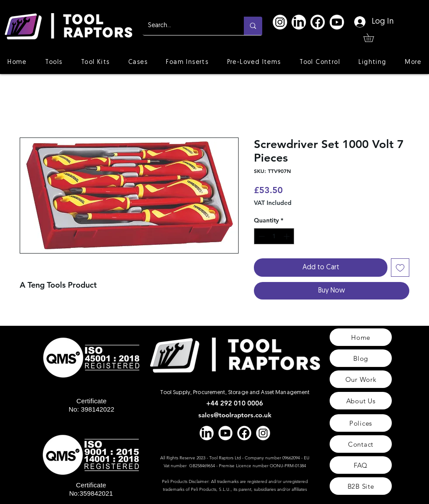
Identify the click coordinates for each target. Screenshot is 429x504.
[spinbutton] (274, 236)
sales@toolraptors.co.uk (235, 415)
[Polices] (361, 423)
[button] (373, 38)
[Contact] (361, 444)
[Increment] (287, 236)
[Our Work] (361, 379)
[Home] (361, 337)
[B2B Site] (361, 486)
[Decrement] (261, 236)
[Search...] (187, 26)
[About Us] (361, 401)
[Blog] (361, 358)
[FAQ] (361, 465)
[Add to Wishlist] (400, 268)
